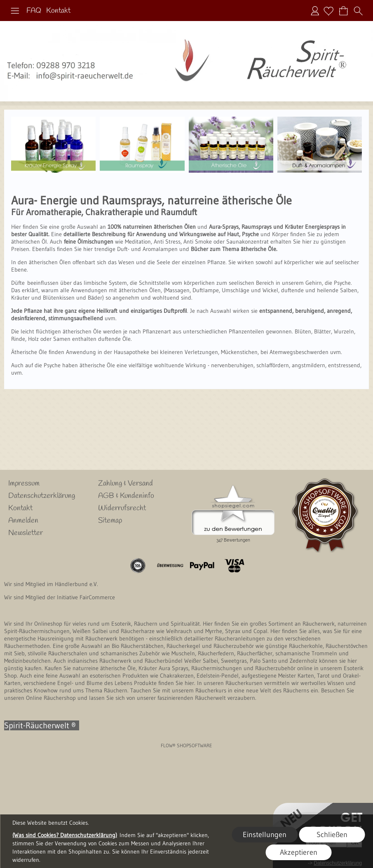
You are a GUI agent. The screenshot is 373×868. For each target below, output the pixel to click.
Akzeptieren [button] (299, 852)
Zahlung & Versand (126, 483)
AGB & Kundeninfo (126, 496)
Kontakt (58, 11)
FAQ (34, 11)
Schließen (332, 835)
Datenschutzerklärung (42, 496)
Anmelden (315, 11)
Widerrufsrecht (122, 508)
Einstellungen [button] (265, 835)
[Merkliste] (328, 11)
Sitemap (110, 521)
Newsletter (26, 533)
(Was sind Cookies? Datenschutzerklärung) (65, 835)
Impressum (24, 483)
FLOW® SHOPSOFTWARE (186, 745)
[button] (15, 11)
